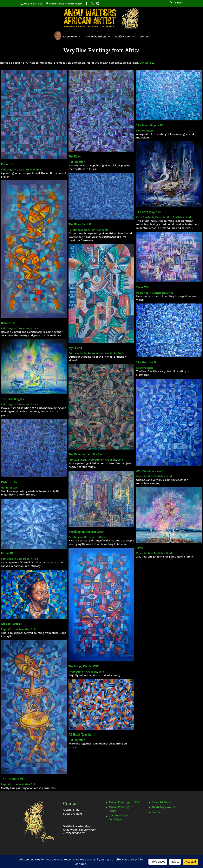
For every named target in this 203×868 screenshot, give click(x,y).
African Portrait (20, 551)
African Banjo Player (146, 428)
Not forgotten (77, 157)
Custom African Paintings (118, 817)
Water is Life (16, 437)
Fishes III (16, 495)
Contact (144, 37)
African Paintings (95, 37)
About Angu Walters (164, 807)
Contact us (146, 62)
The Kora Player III (147, 203)
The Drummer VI (23, 668)
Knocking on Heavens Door (87, 478)
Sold (185, 208)
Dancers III (13, 303)
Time (136, 491)
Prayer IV (9, 159)
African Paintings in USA (124, 802)
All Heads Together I (84, 635)
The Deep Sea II (144, 337)
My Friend (77, 324)
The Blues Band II (80, 215)
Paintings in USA (13, 164)
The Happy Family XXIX (86, 583)
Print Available (33, 164)
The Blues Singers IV (149, 123)
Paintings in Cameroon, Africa (24, 307)
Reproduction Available (168, 208)
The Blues (75, 152)
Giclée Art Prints (125, 37)
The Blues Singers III (20, 368)
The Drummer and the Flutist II (90, 414)
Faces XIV (141, 271)
